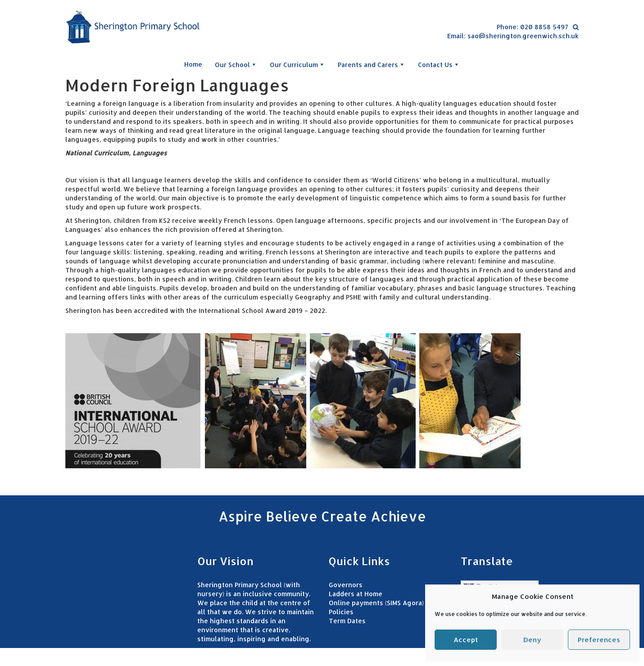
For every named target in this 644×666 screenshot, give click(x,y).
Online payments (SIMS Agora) (376, 603)
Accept (466, 640)
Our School (236, 64)
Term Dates (347, 621)
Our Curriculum (297, 64)
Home (193, 64)
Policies (341, 612)
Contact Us (439, 64)
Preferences (599, 640)
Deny (532, 640)
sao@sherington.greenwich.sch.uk (523, 36)
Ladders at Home (356, 594)
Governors (346, 585)
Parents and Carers (372, 64)
